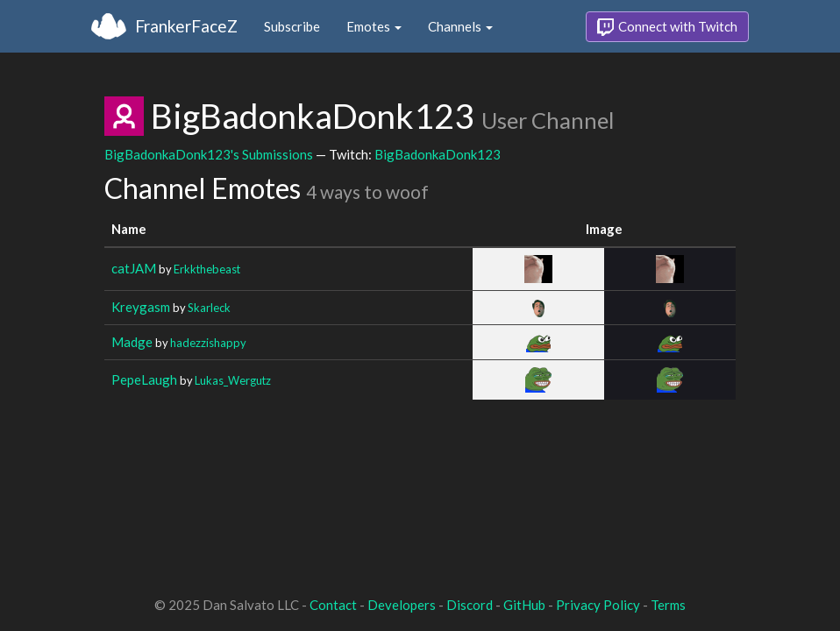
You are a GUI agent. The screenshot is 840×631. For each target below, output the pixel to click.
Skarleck (209, 308)
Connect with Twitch (667, 27)
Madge (132, 342)
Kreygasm (141, 307)
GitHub (524, 605)
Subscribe (292, 26)
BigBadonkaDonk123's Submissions (209, 154)
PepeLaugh (144, 379)
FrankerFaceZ (186, 26)
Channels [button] (460, 26)
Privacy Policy (598, 605)
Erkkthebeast (207, 269)
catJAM (134, 268)
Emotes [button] (374, 26)
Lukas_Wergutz (233, 380)
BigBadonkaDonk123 (438, 154)
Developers (402, 605)
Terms (668, 605)
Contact (333, 605)
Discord (470, 605)
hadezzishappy (208, 343)
